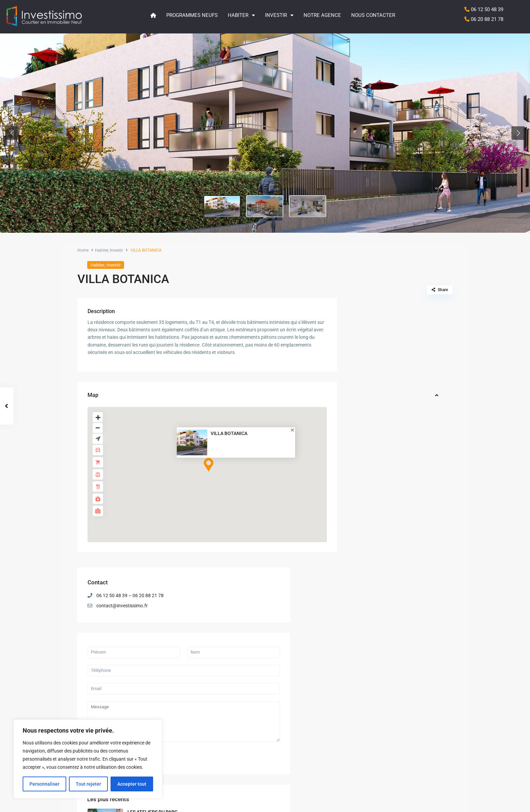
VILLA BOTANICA (229, 434)
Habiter (241, 15)
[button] (12, 133)
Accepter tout (132, 784)
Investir (279, 15)
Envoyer (369, 482)
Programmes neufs (192, 15)
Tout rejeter (88, 784)
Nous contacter (373, 15)
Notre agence (322, 15)
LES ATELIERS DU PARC (267, 707)
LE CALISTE (408, 599)
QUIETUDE (407, 570)
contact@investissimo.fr (392, 336)
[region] (88, 759)
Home (83, 250)
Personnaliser (44, 784)
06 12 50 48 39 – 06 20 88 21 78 (400, 326)
